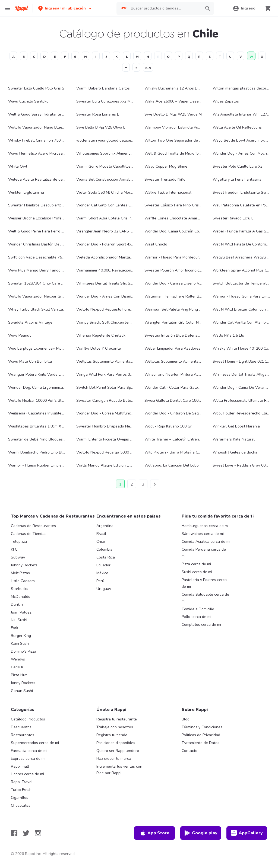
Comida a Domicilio (198, 609)
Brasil (101, 534)
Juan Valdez (21, 612)
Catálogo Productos (28, 719)
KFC (14, 549)
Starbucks (20, 589)
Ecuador (103, 565)
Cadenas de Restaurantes (33, 526)
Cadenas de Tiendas (29, 534)
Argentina (105, 526)
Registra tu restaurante (117, 719)
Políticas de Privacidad (201, 735)
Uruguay (104, 589)
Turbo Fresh (21, 790)
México (102, 573)
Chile (101, 542)
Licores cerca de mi (27, 774)
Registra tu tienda (112, 735)
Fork (15, 628)
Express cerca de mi (28, 759)
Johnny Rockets (24, 565)
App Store (154, 833)
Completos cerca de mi (201, 625)
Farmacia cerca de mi (29, 751)
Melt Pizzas (20, 573)
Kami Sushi (20, 644)
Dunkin (17, 604)
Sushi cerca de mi (197, 572)
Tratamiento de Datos (200, 743)
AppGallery (247, 833)
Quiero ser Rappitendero (118, 751)
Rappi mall (20, 766)
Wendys (18, 659)
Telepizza (19, 542)
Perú (100, 581)
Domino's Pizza (23, 651)
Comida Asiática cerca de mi (206, 542)
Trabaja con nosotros (115, 727)
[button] (65, 8)
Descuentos (21, 727)
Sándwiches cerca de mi (203, 534)
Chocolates (21, 805)
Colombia (104, 549)
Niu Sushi (19, 620)
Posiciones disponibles (116, 743)
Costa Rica (106, 557)
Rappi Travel (22, 782)
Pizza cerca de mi (196, 564)
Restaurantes (23, 735)
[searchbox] (164, 8)
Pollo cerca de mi (196, 617)
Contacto (189, 751)
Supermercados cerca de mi (35, 743)
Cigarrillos (20, 798)
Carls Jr (17, 667)
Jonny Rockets (23, 683)
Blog (186, 719)
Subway (18, 557)
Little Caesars (23, 581)
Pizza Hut (19, 675)
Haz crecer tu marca (114, 759)
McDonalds (20, 597)
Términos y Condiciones (202, 727)
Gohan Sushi (22, 691)
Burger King (21, 636)
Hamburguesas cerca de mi (205, 526)
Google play (201, 833)
